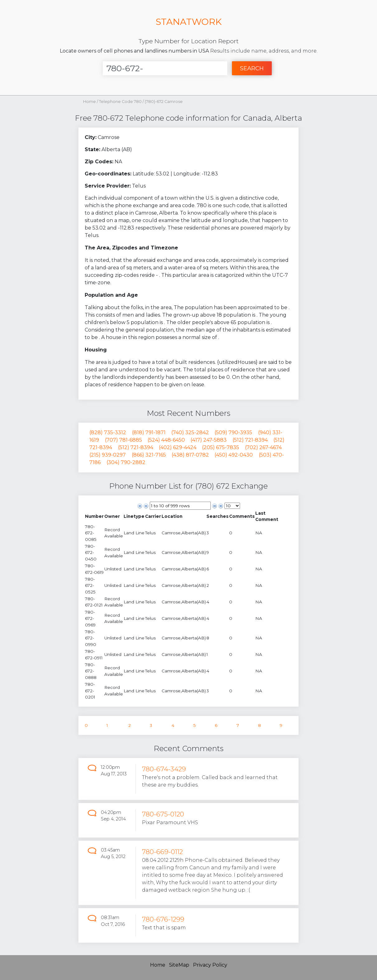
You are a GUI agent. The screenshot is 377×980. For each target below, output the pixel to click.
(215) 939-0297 (108, 455)
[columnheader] (94, 516)
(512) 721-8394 (250, 440)
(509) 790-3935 (233, 432)
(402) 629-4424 (178, 447)
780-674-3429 (164, 769)
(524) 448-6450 (166, 440)
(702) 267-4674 (263, 447)
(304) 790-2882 (126, 462)
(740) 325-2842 (190, 432)
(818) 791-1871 (149, 432)
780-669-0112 (162, 852)
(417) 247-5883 (209, 440)
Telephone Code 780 (121, 102)
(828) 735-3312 (108, 432)
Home (90, 102)
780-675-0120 (163, 814)
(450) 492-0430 (234, 455)
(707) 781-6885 (123, 440)
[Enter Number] (165, 68)
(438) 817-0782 (190, 455)
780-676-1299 (163, 919)
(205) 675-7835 (221, 447)
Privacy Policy (210, 965)
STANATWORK (189, 22)
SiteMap (179, 965)
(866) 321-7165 (149, 455)
